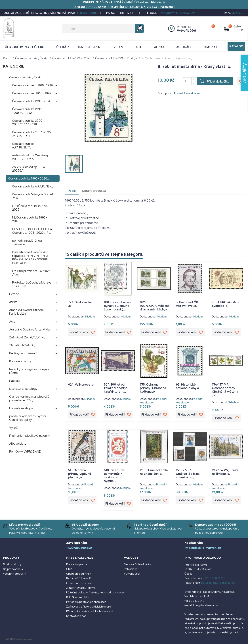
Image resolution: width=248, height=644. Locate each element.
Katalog (236, 46)
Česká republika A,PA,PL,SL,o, (32, 186)
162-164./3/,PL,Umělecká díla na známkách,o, (155, 306)
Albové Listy (18, 444)
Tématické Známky (22, 345)
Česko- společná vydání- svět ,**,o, (33, 196)
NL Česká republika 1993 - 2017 (30, 219)
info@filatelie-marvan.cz (177, 13)
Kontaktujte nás (76, 616)
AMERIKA (211, 47)
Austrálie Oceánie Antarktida (29, 329)
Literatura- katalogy (23, 389)
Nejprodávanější (13, 569)
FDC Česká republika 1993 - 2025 (31, 208)
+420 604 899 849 (87, 13)
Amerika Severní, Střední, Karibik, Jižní (27, 312)
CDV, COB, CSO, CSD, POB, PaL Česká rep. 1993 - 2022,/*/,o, (33, 231)
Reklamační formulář (79, 578)
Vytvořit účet (187, 31)
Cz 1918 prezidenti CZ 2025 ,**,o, (31, 273)
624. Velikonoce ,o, (81, 384)
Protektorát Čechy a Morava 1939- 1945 (32, 284)
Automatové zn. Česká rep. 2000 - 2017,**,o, (31, 157)
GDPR (70, 569)
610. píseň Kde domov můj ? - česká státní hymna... (114, 475)
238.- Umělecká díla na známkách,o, (154, 472)
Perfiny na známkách (24, 353)
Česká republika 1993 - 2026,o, (29, 178)
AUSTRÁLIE (184, 47)
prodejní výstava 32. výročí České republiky (28, 418)
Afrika (159, 47)
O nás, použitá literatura (81, 583)
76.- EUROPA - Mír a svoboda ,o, (226, 304)
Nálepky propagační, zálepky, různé (29, 371)
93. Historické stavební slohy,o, (188, 386)
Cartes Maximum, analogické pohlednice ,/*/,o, (29, 398)
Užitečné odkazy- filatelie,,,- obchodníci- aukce (95, 592)
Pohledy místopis (21, 408)
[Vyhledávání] (103, 29)
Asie (139, 47)
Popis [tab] (72, 191)
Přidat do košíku (218, 81)
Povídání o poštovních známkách (86, 602)
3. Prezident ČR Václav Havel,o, (187, 304)
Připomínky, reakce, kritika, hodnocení (89, 611)
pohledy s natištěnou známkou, (27, 242)
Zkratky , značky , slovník (81, 588)
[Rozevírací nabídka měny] (238, 13)
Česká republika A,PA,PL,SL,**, (23, 146)
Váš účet (131, 558)
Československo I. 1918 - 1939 (32, 85)
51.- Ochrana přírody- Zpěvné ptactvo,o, (80, 474)
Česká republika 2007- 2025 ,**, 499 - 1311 (31, 134)
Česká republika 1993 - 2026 (78, 47)
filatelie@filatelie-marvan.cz (218, 583)
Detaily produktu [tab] (94, 191)
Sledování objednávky (137, 564)
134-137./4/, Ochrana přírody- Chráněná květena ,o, (225, 390)
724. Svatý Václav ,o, (80, 304)
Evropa (118, 47)
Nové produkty (12, 564)
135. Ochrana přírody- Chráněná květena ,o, (153, 388)
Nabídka (15, 381)
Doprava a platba (77, 564)
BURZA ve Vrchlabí (77, 597)
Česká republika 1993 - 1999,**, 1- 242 (28, 111)
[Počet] (187, 81)
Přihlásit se (184, 27)
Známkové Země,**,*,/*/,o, (27, 337)
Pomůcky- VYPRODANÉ (25, 451)
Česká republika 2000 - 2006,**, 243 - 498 (28, 122)
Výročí (14, 428)
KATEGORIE (14, 66)
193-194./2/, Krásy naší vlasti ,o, (225, 472)
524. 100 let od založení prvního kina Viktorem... (116, 388)
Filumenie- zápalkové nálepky (30, 436)
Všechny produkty (14, 574)
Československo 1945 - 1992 (32, 93)
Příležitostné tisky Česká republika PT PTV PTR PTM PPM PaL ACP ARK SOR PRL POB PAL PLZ (30, 258)
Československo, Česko (25, 47)
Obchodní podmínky (79, 574)
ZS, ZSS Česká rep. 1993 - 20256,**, (29, 169)
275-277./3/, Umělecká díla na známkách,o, (188, 474)
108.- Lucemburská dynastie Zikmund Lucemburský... (117, 306)
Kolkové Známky (20, 361)
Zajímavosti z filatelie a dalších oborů (89, 607)
